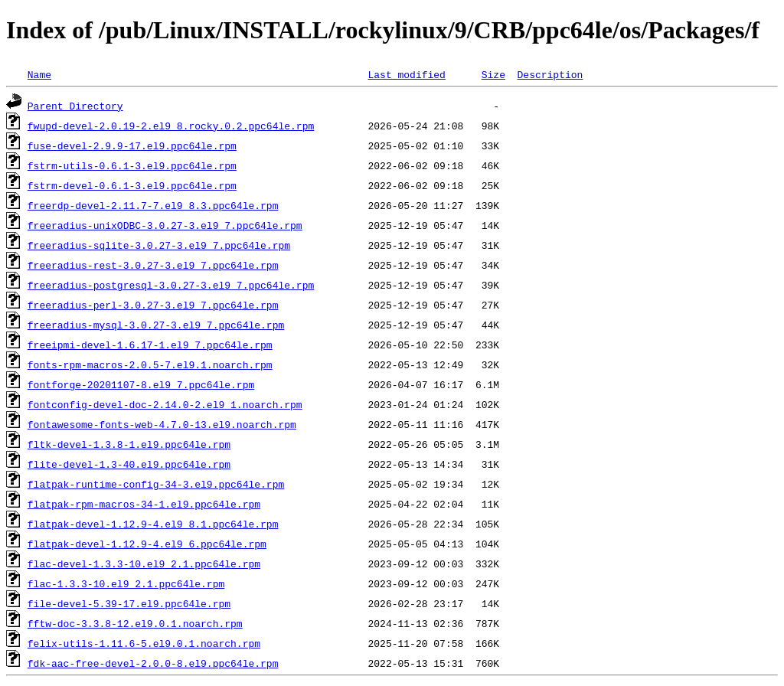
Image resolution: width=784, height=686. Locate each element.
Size (493, 74)
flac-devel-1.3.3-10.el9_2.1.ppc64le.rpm (144, 563)
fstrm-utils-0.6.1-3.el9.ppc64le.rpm (132, 165)
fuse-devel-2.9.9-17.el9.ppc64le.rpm (132, 145)
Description (550, 74)
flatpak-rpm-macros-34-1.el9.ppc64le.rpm (144, 504)
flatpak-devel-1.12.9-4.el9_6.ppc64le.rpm (147, 544)
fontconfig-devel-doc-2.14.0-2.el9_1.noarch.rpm (165, 404)
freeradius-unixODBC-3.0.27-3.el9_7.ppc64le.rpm (165, 225)
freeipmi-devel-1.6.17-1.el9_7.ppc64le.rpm (150, 345)
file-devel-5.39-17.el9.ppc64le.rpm (129, 603)
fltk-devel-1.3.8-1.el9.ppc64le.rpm (129, 444)
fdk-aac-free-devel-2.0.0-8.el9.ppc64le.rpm (153, 663)
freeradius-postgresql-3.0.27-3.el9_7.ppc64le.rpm (171, 285)
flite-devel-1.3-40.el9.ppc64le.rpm (129, 464)
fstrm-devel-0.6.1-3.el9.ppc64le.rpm (132, 185)
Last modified (406, 74)
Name (39, 74)
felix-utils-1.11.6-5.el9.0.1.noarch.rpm (144, 643)
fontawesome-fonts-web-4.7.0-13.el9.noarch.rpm (162, 424)
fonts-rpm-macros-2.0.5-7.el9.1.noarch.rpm (150, 364)
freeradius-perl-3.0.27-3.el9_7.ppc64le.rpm (153, 305)
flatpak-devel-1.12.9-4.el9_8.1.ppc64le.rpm (153, 524)
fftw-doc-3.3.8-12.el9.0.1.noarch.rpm (135, 623)
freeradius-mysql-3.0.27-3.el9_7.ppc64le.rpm (156, 325)
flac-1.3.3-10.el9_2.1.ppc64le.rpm (126, 583)
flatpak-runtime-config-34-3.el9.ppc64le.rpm (156, 484)
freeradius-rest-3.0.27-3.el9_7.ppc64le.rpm (153, 265)
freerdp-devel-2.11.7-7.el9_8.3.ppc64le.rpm (153, 205)
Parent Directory (75, 106)
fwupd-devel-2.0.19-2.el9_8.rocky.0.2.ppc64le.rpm (171, 126)
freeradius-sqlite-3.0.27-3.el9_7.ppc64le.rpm (159, 245)
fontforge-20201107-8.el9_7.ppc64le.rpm (141, 384)
